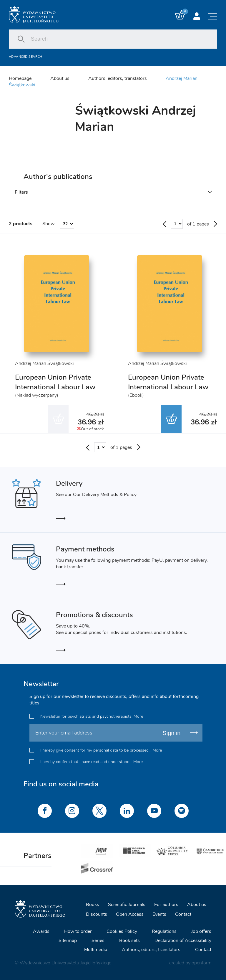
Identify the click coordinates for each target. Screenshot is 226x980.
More (138, 716)
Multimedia (96, 950)
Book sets (129, 941)
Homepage (20, 78)
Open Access (130, 914)
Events (159, 914)
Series (98, 941)
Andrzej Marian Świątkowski (44, 363)
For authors (166, 905)
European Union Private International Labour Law (55, 382)
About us (60, 78)
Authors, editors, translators (118, 78)
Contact (183, 914)
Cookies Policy (122, 931)
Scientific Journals (127, 905)
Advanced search (26, 57)
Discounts (97, 914)
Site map (68, 941)
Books (93, 905)
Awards (41, 931)
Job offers (201, 931)
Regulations (164, 931)
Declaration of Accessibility (183, 941)
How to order (78, 931)
